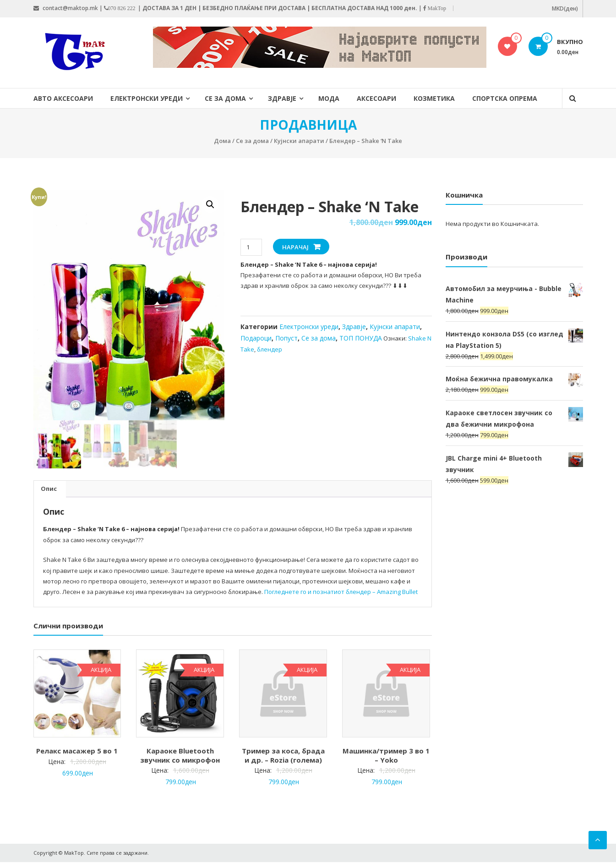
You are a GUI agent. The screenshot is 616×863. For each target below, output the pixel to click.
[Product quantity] (251, 247)
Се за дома (225, 98)
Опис (49, 489)
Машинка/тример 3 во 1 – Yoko (386, 756)
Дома (222, 141)
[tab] (49, 490)
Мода (329, 98)
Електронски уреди (147, 98)
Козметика (434, 98)
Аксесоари (376, 98)
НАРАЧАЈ (295, 247)
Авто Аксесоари (63, 98)
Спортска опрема (505, 98)
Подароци (256, 338)
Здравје (282, 98)
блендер (270, 349)
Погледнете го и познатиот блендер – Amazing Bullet (341, 593)
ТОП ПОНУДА (361, 338)
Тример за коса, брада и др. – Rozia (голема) (283, 756)
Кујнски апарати (299, 141)
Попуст (286, 338)
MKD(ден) (565, 8)
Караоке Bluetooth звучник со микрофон (180, 756)
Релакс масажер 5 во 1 (77, 752)
